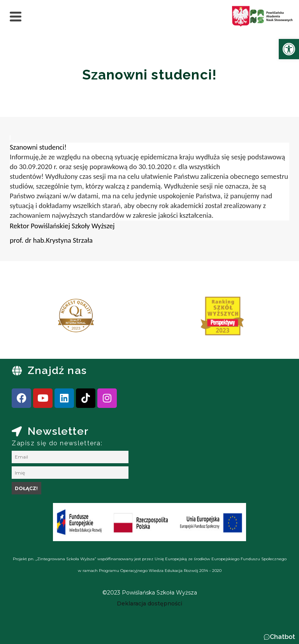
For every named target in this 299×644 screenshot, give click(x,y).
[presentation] (31, 319)
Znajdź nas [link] (57, 370)
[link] (289, 49)
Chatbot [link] (282, 637)
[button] (279, 637)
